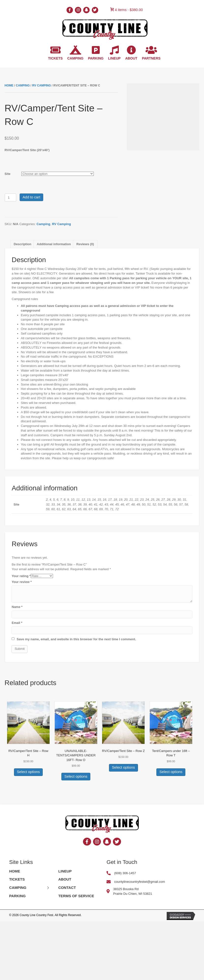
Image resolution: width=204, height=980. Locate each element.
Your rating (21, 576)
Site (8, 174)
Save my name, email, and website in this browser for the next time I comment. (76, 639)
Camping (23, 85)
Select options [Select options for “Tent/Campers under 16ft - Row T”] (171, 772)
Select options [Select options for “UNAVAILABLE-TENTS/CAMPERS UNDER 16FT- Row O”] (76, 776)
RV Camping (41, 85)
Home (9, 85)
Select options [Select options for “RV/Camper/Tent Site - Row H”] (28, 772)
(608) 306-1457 (125, 873)
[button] (48, 888)
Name (17, 607)
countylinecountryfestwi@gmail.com (140, 882)
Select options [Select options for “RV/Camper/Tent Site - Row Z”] (123, 767)
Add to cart (31, 197)
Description (23, 244)
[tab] (23, 244)
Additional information (54, 244)
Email (17, 623)
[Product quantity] (10, 198)
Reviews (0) (85, 244)
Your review (22, 582)
